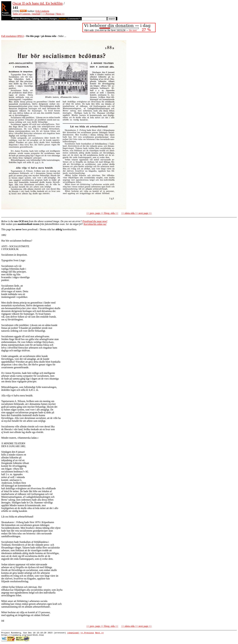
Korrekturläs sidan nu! (95, 224)
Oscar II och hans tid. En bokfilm (38, 3)
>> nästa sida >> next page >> (136, 213)
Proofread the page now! (95, 221)
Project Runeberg (21, 19)
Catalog (35, 19)
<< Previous (48, 14)
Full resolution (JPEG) (13, 36)
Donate (62, 19)
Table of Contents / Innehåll (26, 14)
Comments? (74, 19)
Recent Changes (49, 19)
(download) (73, 633)
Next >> (60, 14)
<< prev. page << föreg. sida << (102, 213)
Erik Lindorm (42, 11)
